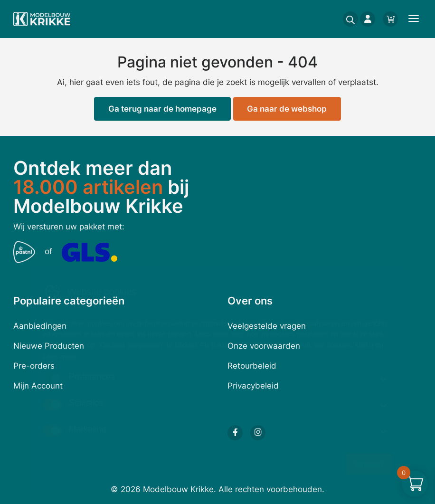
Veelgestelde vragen (267, 326)
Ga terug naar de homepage (162, 109)
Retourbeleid (252, 366)
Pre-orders (34, 366)
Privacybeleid (253, 386)
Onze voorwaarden (264, 346)
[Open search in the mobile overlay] (348, 19)
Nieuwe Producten (49, 346)
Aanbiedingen (40, 326)
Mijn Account (38, 386)
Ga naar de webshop (287, 109)
